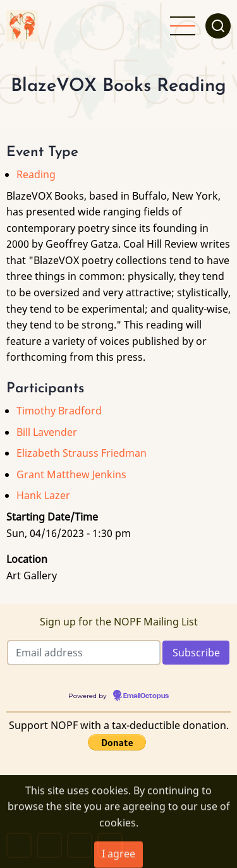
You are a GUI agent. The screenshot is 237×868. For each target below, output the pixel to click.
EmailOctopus (146, 696)
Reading (36, 174)
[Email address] (84, 653)
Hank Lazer (43, 495)
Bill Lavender (47, 432)
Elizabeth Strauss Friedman (82, 453)
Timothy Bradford (59, 411)
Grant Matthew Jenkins (71, 474)
